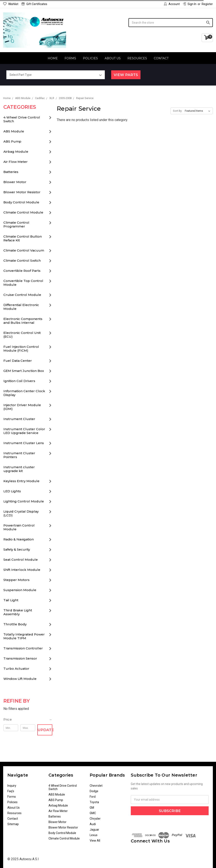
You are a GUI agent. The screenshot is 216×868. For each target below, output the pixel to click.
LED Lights (12, 491)
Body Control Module (21, 202)
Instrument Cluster (19, 419)
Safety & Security (17, 549)
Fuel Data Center (18, 361)
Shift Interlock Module (22, 570)
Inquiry (12, 786)
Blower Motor (15, 182)
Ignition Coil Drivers (19, 381)
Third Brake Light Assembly (18, 612)
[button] (28, 720)
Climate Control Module (23, 212)
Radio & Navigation (19, 539)
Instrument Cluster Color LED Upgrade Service (24, 431)
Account (172, 4)
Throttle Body (15, 624)
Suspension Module (20, 590)
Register (207, 4)
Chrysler (95, 819)
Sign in (190, 4)
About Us (113, 58)
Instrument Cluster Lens (24, 443)
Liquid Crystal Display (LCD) (21, 513)
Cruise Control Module (22, 295)
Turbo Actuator (16, 669)
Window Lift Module (20, 679)
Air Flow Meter (16, 162)
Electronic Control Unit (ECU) (22, 335)
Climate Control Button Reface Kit (23, 238)
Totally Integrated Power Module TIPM (24, 636)
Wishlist (11, 4)
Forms (70, 58)
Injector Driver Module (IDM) (22, 407)
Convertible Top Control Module (23, 283)
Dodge (94, 791)
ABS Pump (12, 141)
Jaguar (94, 830)
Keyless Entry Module (21, 481)
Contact (161, 58)
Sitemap (13, 824)
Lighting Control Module (24, 501)
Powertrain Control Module (19, 527)
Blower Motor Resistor (22, 192)
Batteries (11, 172)
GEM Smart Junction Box (24, 371)
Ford (93, 797)
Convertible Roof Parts (22, 271)
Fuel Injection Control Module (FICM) (21, 349)
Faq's (11, 791)
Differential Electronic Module (21, 307)
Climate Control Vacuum (24, 250)
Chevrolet (96, 786)
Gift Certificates (34, 4)
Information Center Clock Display (24, 393)
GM (92, 808)
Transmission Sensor (20, 658)
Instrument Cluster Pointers (19, 455)
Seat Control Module (21, 560)
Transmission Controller (23, 648)
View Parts (126, 75)
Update (45, 730)
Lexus (94, 835)
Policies (90, 58)
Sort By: (178, 111)
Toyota (94, 802)
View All (95, 841)
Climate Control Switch (22, 261)
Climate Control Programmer (16, 224)
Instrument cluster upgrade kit (19, 469)
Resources (137, 58)
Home (53, 58)
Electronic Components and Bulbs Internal (23, 321)
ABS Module (14, 131)
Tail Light (11, 600)
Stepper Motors (16, 580)
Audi (93, 824)
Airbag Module (16, 152)
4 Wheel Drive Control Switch (22, 119)
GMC (93, 813)
